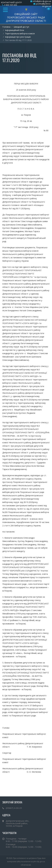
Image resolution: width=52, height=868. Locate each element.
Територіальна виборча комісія (20, 34)
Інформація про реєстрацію (18, 37)
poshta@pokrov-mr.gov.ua (44, 5)
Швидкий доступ (21, 27)
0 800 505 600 (11, 5)
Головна (6, 27)
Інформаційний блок (15, 30)
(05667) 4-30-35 (14, 808)
